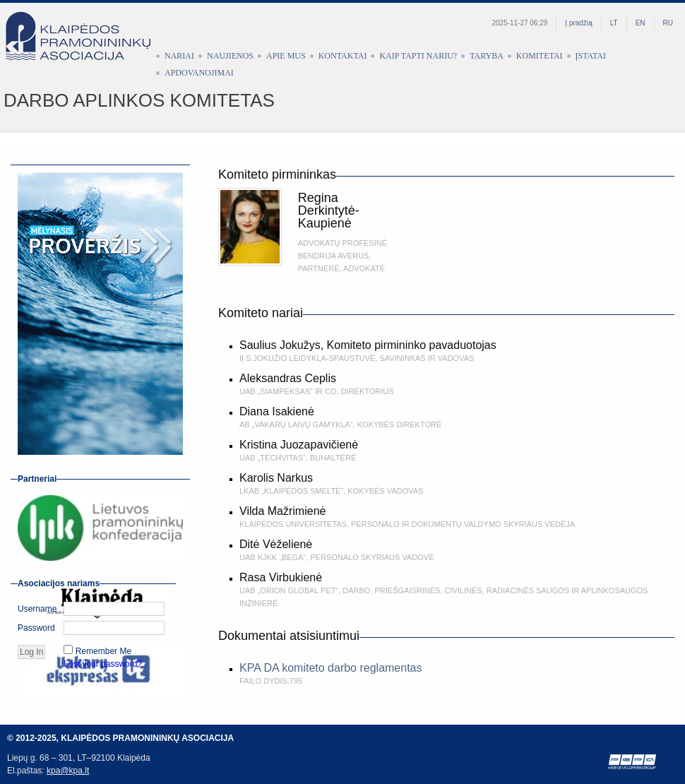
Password (36, 628)
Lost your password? (103, 664)
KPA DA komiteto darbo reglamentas (331, 668)
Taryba (487, 56)
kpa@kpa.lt (68, 771)
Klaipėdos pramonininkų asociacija (85, 47)
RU (668, 23)
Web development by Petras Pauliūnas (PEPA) (633, 762)
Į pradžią (578, 23)
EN (641, 23)
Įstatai (591, 56)
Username (37, 609)
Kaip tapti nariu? (418, 56)
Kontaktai (343, 56)
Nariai (179, 56)
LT (614, 23)
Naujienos (230, 56)
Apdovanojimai (199, 73)
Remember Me (103, 651)
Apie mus (286, 56)
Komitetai (540, 56)
